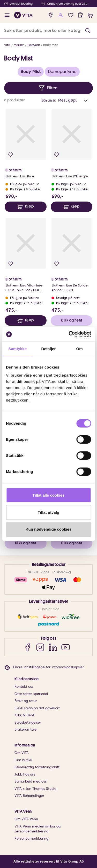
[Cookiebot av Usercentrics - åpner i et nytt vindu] (69, 334)
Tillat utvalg (48, 512)
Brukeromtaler (26, 729)
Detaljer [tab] (49, 349)
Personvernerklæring (31, 839)
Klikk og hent (71, 320)
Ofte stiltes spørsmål (31, 694)
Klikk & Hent (24, 715)
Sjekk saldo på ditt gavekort (37, 708)
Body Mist (51, 45)
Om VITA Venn (26, 819)
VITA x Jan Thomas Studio (35, 789)
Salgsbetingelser (28, 722)
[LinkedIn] (53, 647)
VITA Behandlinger (29, 796)
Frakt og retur (26, 701)
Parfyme (34, 45)
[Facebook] (28, 647)
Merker (19, 45)
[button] (88, 31)
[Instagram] (40, 647)
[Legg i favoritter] (10, 155)
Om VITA (22, 753)
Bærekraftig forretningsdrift (37, 767)
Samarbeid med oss (31, 781)
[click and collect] (81, 15)
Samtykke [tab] (17, 349)
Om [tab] (80, 349)
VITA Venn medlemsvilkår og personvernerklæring (38, 829)
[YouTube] (66, 647)
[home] (23, 15)
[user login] (61, 15)
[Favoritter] (71, 15)
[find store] (51, 15)
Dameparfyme (62, 72)
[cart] (91, 15)
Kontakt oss (24, 687)
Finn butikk (23, 760)
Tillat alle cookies (49, 495)
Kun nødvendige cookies (49, 529)
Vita (7, 45)
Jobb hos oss (25, 774)
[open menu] (7, 15)
